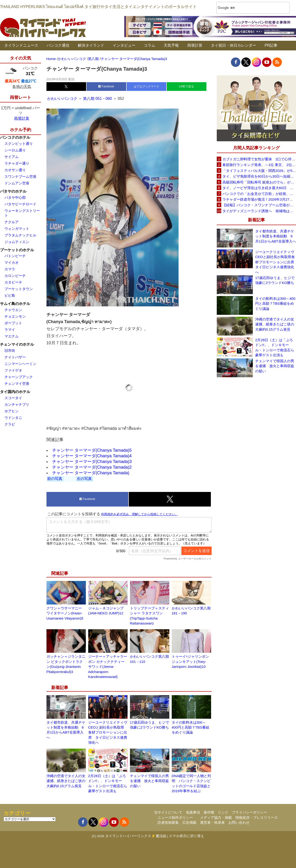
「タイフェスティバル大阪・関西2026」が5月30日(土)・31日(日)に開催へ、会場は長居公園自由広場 (259, 171)
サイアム (12, 157)
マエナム (12, 336)
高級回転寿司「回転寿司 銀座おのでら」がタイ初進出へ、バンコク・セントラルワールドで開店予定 (259, 182)
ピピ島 (10, 295)
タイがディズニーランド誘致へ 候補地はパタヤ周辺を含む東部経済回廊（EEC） (259, 211)
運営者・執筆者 (212, 822)
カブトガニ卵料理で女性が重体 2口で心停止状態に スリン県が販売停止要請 (259, 159)
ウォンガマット (17, 229)
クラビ (10, 424)
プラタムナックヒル (20, 235)
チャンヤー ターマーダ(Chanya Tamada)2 (92, 467)
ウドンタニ (13, 418)
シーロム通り (15, 150)
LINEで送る (186, 86)
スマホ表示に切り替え (187, 836)
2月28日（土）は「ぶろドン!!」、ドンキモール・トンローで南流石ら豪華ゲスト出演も (275, 347)
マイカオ (12, 262)
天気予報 (171, 45)
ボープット (13, 323)
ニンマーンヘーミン (20, 364)
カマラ (10, 269)
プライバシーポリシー (250, 812)
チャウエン (13, 310)
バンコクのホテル (15, 137)
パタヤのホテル (13, 191)
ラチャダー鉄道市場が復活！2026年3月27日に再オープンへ (259, 199)
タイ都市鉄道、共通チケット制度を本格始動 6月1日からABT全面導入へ (276, 236)
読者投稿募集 (168, 822)
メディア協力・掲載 (216, 817)
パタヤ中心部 (15, 197)
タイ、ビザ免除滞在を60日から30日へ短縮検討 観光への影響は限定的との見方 (259, 176)
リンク (223, 812)
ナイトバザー (15, 357)
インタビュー (124, 45)
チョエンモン (15, 316)
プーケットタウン (19, 289)
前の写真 (55, 479)
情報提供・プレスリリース (257, 817)
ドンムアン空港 (17, 183)
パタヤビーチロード (20, 204)
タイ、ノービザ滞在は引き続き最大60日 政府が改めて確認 (259, 188)
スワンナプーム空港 (20, 176)
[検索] (247, 8)
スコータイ (13, 398)
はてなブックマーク (146, 86)
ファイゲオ (13, 370)
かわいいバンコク (63, 99)
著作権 (209, 812)
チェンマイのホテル (17, 344)
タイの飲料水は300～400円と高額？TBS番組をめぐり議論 (190, 727)
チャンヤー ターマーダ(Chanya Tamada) (91, 473)
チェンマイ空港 (17, 383)
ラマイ (10, 330)
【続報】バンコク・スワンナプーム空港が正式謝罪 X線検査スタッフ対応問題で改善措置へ (259, 205)
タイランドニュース (21, 45)
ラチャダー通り (17, 163)
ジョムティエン (17, 242)
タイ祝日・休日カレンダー (233, 45)
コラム (150, 45)
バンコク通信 (58, 45)
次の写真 (84, 479)
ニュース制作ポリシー (175, 817)
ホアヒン (12, 411)
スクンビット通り (19, 144)
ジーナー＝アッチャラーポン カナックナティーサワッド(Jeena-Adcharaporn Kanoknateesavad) (108, 667)
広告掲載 (189, 822)
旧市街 (10, 351)
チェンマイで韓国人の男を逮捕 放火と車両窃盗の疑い (149, 781)
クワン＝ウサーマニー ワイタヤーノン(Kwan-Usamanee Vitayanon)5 (65, 613)
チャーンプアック (19, 377)
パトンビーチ (15, 256)
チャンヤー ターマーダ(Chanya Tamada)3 (92, 462)
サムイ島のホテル (15, 304)
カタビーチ (13, 282)
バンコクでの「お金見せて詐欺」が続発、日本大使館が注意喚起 (259, 194)
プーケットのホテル (17, 250)
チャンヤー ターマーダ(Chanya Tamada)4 (92, 456)
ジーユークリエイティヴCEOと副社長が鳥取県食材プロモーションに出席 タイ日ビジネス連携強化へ (108, 732)
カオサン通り (15, 170)
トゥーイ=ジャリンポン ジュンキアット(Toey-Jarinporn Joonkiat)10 (190, 661)
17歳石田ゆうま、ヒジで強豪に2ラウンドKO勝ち (275, 280)
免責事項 (193, 812)
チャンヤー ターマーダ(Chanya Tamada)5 (92, 450)
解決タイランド (91, 45)
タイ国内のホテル (15, 392)
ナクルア (12, 222)
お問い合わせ (239, 822)
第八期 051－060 (97, 99)
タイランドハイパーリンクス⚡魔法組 (136, 836)
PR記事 (271, 45)
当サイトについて (168, 812)
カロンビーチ (15, 276)
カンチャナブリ (17, 404)
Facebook (106, 86)
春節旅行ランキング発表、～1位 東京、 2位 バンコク (259, 165)
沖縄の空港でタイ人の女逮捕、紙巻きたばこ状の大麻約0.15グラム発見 (66, 781)
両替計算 (195, 45)
